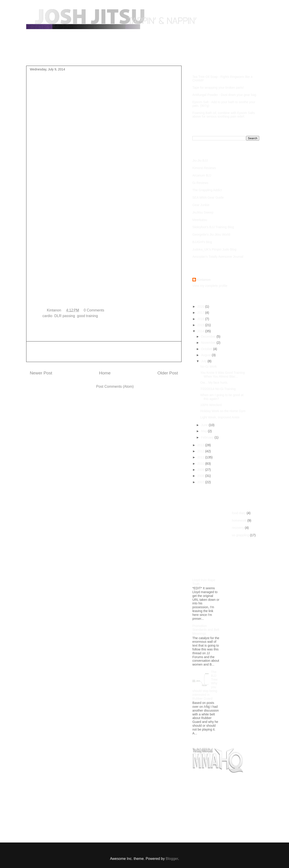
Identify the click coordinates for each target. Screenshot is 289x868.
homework (239, 520)
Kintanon (204, 280)
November (209, 343)
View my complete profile (210, 286)
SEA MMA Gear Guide (208, 197)
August (206, 355)
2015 (201, 325)
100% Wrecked (211, 405)
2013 (201, 445)
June (205, 425)
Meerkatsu (200, 220)
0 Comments (94, 310)
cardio (47, 316)
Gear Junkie (201, 205)
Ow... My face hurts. (214, 383)
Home (36, 55)
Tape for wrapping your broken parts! (218, 88)
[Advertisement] (104, 352)
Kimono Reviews (204, 168)
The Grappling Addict (207, 190)
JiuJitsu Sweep (203, 212)
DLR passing (65, 316)
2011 (201, 457)
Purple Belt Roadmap (66, 55)
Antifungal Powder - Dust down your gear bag (224, 95)
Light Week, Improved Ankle (220, 417)
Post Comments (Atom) (115, 386)
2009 (201, 470)
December (209, 337)
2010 (201, 464)
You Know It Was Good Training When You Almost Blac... (223, 375)
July (204, 361)
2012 (201, 451)
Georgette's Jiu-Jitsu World (211, 234)
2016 (201, 319)
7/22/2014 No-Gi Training (218, 389)
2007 (201, 482)
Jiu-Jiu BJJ (200, 160)
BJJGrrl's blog (202, 242)
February (208, 437)
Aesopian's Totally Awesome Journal (218, 257)
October (207, 349)
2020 (201, 306)
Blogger (172, 859)
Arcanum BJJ (202, 175)
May (204, 431)
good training (87, 316)
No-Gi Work (209, 367)
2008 (201, 476)
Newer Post (41, 373)
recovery (238, 528)
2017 (201, 313)
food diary (239, 513)
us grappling (240, 535)
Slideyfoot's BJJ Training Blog (213, 227)
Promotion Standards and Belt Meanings (206, 630)
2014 (201, 331)
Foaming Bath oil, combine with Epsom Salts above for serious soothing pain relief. (224, 115)
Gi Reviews (200, 183)
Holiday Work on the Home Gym (223, 411)
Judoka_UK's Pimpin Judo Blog (214, 249)
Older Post (168, 373)
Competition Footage (107, 55)
